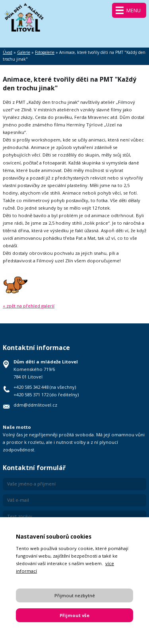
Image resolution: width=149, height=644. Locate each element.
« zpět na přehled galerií (29, 306)
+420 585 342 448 (31, 387)
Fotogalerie (45, 52)
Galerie (24, 52)
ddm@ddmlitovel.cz (35, 405)
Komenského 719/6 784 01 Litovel (46, 369)
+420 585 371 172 (31, 395)
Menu (134, 11)
